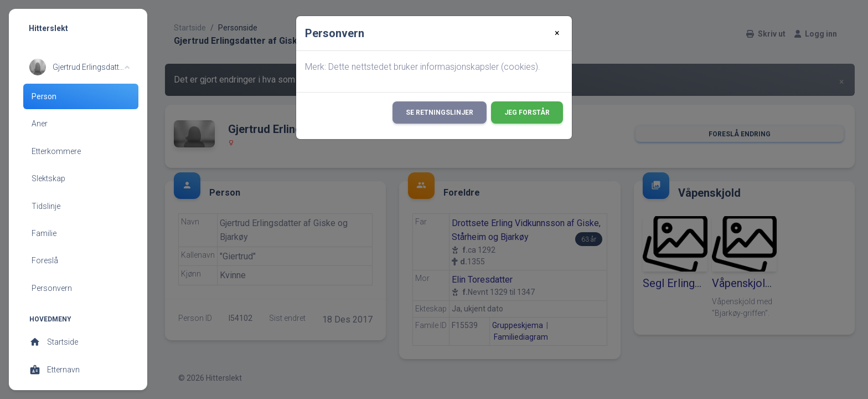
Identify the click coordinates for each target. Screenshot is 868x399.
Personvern (52, 288)
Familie (44, 233)
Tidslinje (46, 206)
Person (44, 96)
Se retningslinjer (440, 112)
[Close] (557, 33)
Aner (40, 124)
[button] (79, 67)
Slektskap (48, 178)
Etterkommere (56, 151)
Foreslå (45, 260)
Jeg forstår (527, 112)
